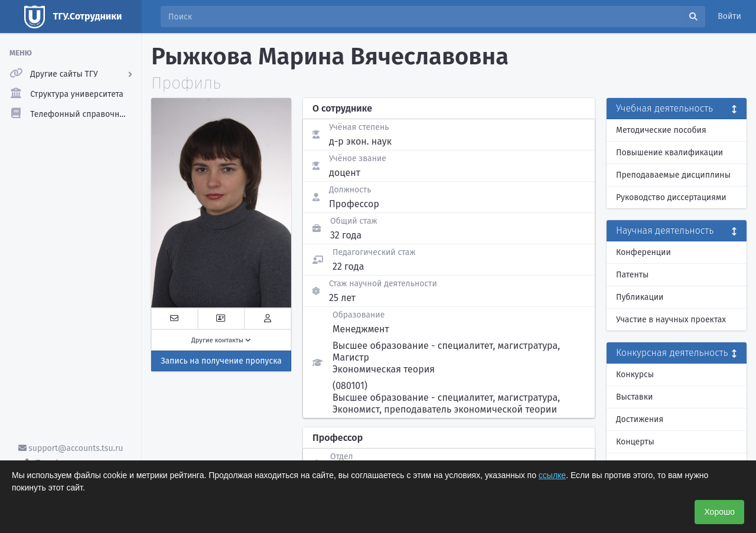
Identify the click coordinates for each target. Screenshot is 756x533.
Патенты (632, 275)
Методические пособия (661, 130)
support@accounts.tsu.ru (71, 448)
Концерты (635, 442)
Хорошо (719, 512)
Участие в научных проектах (671, 320)
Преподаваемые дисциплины (673, 175)
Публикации (640, 297)
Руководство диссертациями (671, 197)
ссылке (552, 475)
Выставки (634, 397)
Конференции (643, 252)
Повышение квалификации (669, 153)
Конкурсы (635, 375)
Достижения (640, 419)
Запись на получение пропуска (221, 361)
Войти (729, 16)
